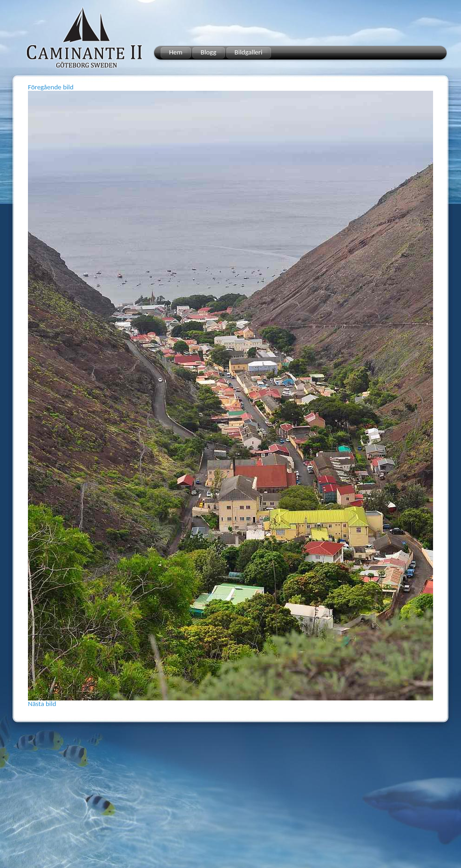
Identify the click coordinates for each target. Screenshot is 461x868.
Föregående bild (51, 87)
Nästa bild (42, 704)
